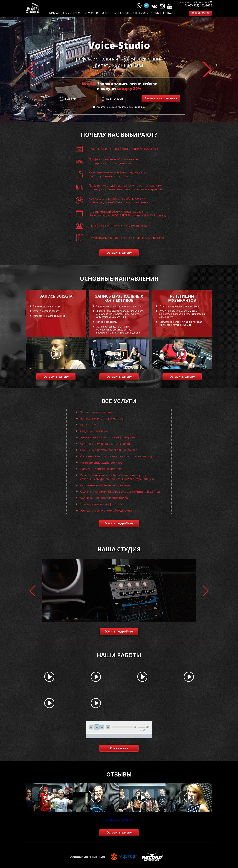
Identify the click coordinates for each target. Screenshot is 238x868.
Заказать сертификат (161, 98)
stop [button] (108, 727)
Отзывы (156, 13)
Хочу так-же (119, 748)
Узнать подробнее (119, 523)
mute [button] (136, 727)
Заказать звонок (200, 13)
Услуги (106, 13)
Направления (91, 13)
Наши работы (140, 13)
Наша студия (121, 13)
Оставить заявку (119, 253)
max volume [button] (148, 727)
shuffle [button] (144, 730)
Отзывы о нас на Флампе (119, 820)
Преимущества (71, 13)
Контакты (169, 13)
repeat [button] (139, 730)
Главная (54, 13)
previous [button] (91, 727)
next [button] (102, 727)
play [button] (97, 727)
